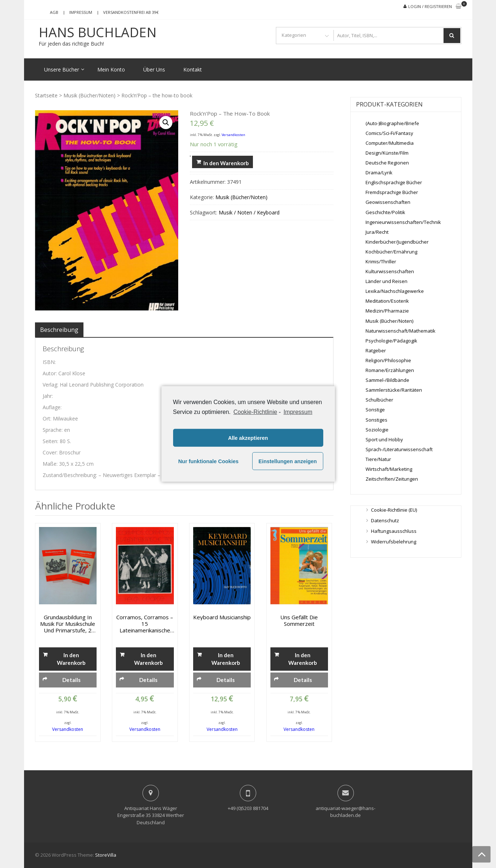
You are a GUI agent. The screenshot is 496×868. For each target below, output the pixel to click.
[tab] (59, 330)
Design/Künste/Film (387, 153)
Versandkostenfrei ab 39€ (131, 12)
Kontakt (193, 69)
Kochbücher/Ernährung (391, 252)
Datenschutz (385, 520)
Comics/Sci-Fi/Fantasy (389, 133)
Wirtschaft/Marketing (389, 469)
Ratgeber (376, 350)
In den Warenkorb (226, 163)
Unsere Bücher (62, 69)
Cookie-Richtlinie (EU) (394, 510)
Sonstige (375, 410)
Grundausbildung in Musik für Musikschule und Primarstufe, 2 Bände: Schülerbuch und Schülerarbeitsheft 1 (68, 624)
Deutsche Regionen (387, 163)
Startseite (46, 95)
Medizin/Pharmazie (387, 311)
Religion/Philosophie (388, 360)
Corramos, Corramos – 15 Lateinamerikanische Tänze (145, 624)
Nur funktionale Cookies (208, 461)
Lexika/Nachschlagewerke (395, 291)
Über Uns (154, 69)
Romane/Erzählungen (390, 370)
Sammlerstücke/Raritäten (394, 390)
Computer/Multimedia (390, 143)
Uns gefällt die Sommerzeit (299, 620)
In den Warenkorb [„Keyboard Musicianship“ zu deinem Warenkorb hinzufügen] (226, 659)
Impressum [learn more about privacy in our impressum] (298, 412)
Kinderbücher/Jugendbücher (397, 242)
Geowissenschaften (388, 202)
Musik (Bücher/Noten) (89, 95)
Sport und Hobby (384, 439)
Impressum (81, 12)
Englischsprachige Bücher (394, 182)
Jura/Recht (377, 232)
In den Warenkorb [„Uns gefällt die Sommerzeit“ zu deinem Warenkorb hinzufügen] (303, 659)
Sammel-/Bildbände (387, 380)
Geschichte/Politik (385, 212)
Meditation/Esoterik (387, 301)
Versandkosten (233, 135)
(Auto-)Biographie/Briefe (392, 123)
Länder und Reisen (386, 281)
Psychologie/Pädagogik (391, 341)
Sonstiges (376, 420)
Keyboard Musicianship (222, 617)
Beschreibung (59, 330)
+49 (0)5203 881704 (248, 808)
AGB (54, 12)
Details (71, 680)
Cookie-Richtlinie (255, 412)
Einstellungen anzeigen (288, 461)
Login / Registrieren (430, 6)
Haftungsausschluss (394, 531)
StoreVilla (106, 855)
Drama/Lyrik (379, 173)
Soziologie (377, 430)
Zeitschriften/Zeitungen (392, 479)
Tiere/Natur (378, 459)
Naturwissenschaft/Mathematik (401, 331)
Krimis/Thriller (381, 261)
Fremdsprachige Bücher (392, 192)
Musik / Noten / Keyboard (249, 212)
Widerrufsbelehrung (394, 542)
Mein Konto (111, 69)
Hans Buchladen (98, 32)
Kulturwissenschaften (390, 271)
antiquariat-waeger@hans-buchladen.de (345, 812)
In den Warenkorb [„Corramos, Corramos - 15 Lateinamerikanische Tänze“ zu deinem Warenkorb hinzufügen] (149, 659)
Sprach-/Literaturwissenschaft (399, 449)
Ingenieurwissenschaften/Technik (403, 222)
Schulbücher (379, 400)
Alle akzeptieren (248, 438)
